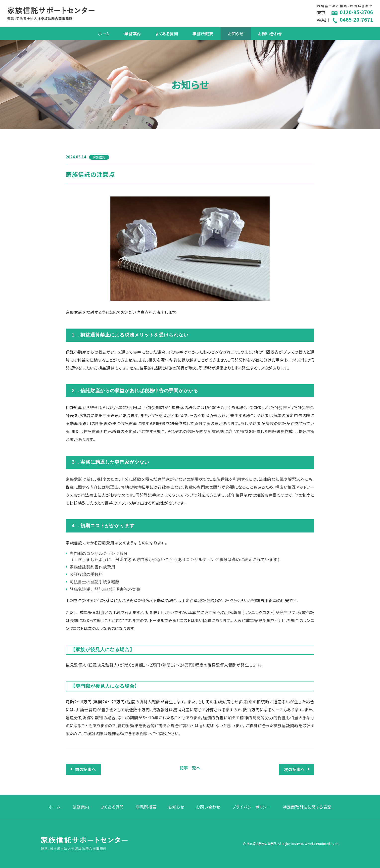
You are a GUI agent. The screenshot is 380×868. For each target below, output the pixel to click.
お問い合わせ (270, 34)
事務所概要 (203, 34)
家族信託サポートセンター (51, 14)
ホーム (104, 34)
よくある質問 (167, 34)
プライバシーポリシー (252, 807)
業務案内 (133, 34)
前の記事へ (86, 769)
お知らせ (236, 34)
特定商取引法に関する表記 (307, 807)
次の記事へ (294, 769)
